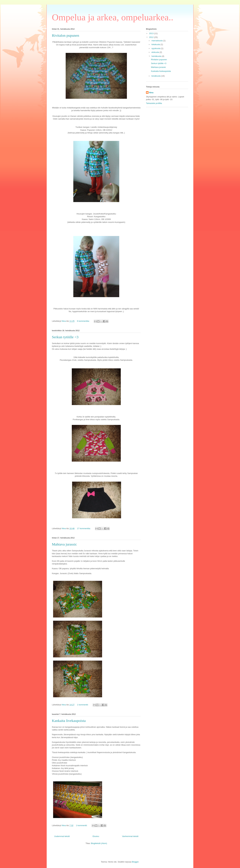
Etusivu (96, 836)
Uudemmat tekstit (62, 836)
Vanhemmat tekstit (130, 836)
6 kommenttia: (83, 321)
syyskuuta (156, 48)
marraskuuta (157, 41)
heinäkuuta (157, 56)
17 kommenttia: (84, 528)
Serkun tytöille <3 (65, 337)
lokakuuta (156, 44)
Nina (151, 93)
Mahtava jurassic (64, 544)
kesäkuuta (156, 76)
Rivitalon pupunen (66, 35)
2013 (152, 33)
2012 (152, 37)
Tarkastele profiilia (154, 103)
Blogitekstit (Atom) (99, 843)
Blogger (135, 862)
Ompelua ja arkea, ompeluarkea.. (113, 17)
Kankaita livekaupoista (69, 721)
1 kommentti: (83, 705)
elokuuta (156, 52)
